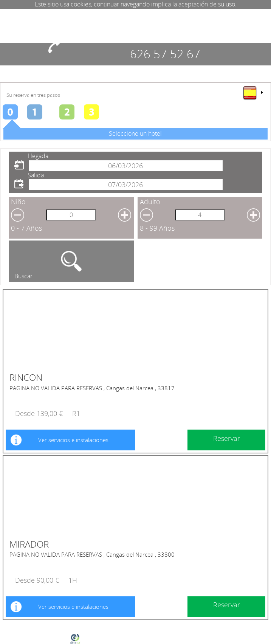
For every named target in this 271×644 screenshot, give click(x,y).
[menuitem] (252, 93)
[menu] (252, 93)
